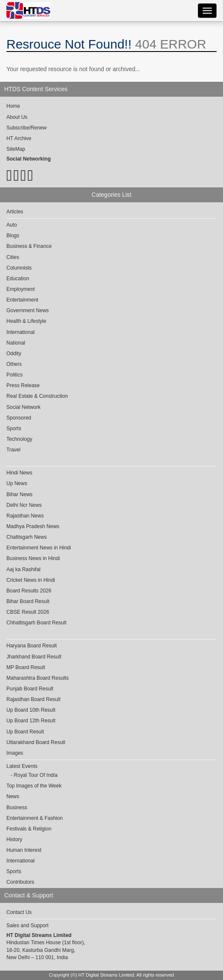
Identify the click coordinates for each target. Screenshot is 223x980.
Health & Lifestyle (26, 321)
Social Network (23, 407)
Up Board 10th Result (31, 710)
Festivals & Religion (29, 829)
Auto (12, 225)
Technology (19, 439)
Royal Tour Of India (36, 775)
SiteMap (16, 149)
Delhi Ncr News (24, 505)
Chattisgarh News (27, 537)
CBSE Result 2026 (28, 612)
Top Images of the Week (34, 786)
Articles (15, 212)
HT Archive (19, 138)
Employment (21, 289)
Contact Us (19, 912)
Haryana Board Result (32, 646)
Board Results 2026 (29, 591)
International (20, 332)
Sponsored (19, 418)
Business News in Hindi (33, 558)
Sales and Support (28, 925)
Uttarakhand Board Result (36, 742)
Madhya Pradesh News (33, 526)
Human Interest (24, 850)
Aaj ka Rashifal (23, 569)
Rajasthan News (25, 516)
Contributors (20, 882)
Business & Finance (29, 246)
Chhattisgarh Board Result (36, 623)
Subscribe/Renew (26, 128)
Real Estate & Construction (37, 396)
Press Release (23, 385)
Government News (28, 310)
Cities (13, 257)
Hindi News (19, 473)
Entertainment (22, 300)
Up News (17, 483)
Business (17, 808)
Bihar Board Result (28, 601)
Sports (14, 428)
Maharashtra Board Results (38, 678)
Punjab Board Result (30, 689)
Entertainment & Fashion (35, 818)
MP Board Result (26, 667)
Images (15, 753)
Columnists (19, 268)
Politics (14, 375)
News (13, 796)
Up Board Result (25, 732)
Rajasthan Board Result (33, 699)
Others (14, 364)
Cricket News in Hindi (31, 580)
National (16, 343)
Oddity (14, 353)
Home (13, 106)
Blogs (13, 236)
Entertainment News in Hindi (39, 548)
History (14, 839)
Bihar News (19, 494)
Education (18, 279)
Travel (13, 450)
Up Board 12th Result (31, 721)
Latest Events (22, 766)
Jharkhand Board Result (34, 657)
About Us (17, 117)
